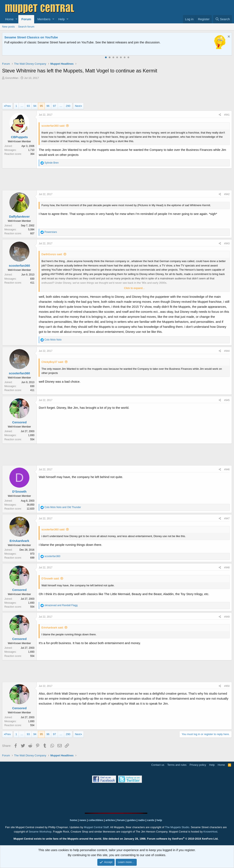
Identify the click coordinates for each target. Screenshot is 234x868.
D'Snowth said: (50, 578)
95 (41, 106)
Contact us (158, 765)
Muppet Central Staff (96, 827)
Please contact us (168, 42)
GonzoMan (12, 78)
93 (28, 106)
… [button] (22, 106)
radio (141, 820)
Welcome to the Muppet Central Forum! (34, 37)
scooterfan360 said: (53, 126)
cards (151, 820)
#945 (227, 400)
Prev (8, 106)
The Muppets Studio (177, 827)
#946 (227, 469)
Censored (19, 422)
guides (131, 820)
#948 (227, 568)
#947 (227, 519)
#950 (227, 686)
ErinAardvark (19, 541)
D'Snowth (19, 491)
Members (44, 19)
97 (54, 106)
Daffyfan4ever (19, 216)
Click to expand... (134, 288)
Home (9, 19)
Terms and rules (177, 765)
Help (62, 19)
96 (48, 106)
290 (68, 106)
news (83, 820)
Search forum (26, 27)
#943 (227, 243)
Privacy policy (198, 765)
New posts (8, 27)
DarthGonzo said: (52, 254)
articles (111, 820)
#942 (227, 194)
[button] (16, 19)
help (159, 820)
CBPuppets (19, 137)
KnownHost (210, 832)
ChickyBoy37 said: (53, 362)
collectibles (96, 820)
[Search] (223, 19)
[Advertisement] (117, 92)
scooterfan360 (19, 266)
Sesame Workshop (40, 832)
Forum (26, 19)
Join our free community (74, 42)
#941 (227, 115)
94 (35, 106)
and (63, 507)
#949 (227, 617)
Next (78, 106)
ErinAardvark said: (53, 628)
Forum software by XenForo (183, 839)
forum (121, 820)
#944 (227, 351)
